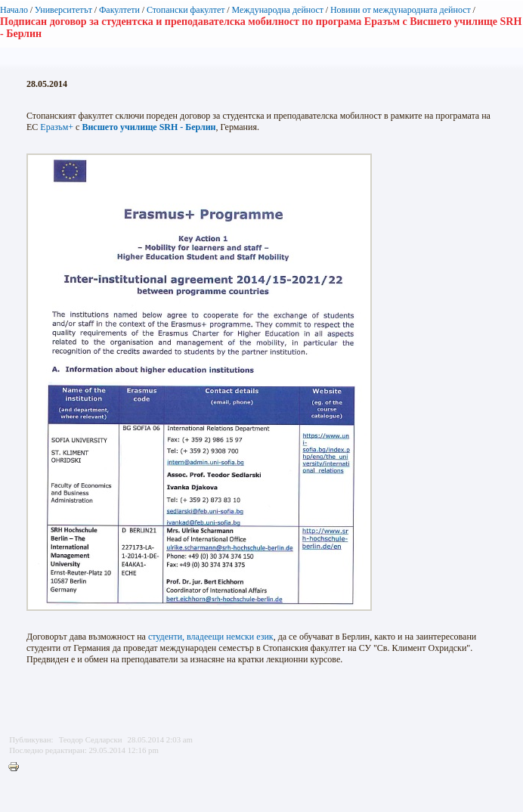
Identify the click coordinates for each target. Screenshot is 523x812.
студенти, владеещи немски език (211, 637)
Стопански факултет (186, 10)
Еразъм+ (57, 127)
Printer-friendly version (17, 767)
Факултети (119, 10)
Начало (14, 10)
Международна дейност (277, 10)
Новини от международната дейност (401, 10)
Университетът (63, 10)
